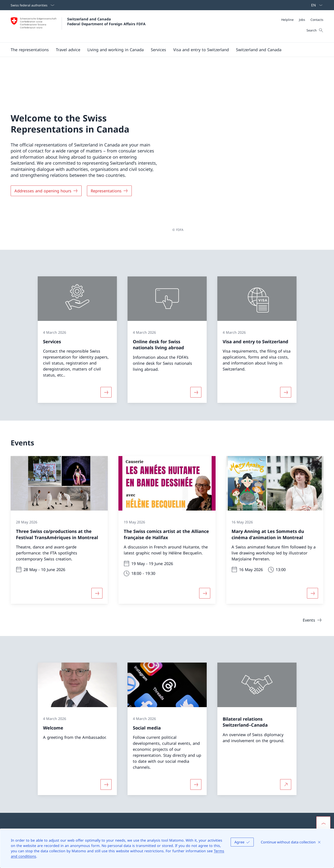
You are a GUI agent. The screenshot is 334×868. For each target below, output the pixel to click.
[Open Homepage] (78, 26)
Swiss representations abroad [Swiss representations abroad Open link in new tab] (208, 788)
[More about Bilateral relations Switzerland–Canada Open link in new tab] (286, 723)
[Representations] (109, 160)
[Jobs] (302, 20)
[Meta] (302, 20)
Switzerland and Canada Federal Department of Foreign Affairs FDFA (106, 21)
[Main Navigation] (163, 50)
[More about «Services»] (106, 331)
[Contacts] (317, 20)
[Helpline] (287, 20)
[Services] (158, 50)
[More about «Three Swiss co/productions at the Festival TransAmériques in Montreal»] (97, 532)
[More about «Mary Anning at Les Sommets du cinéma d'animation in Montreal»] (312, 532)
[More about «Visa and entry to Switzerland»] (286, 331)
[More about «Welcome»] (106, 723)
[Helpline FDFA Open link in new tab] (113, 782)
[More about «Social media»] (196, 723)
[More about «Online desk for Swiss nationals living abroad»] (196, 331)
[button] (30, 50)
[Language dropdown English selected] (315, 5)
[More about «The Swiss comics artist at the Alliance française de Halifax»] (205, 532)
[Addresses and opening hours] (46, 160)
